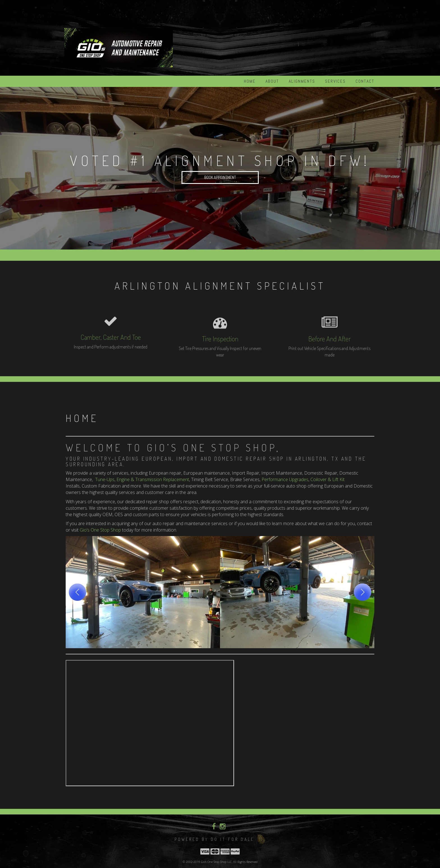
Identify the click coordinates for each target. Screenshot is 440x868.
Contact (365, 81)
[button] (143, 592)
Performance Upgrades (285, 479)
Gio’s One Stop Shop (100, 530)
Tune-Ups (105, 479)
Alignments (302, 81)
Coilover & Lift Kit (327, 479)
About (272, 81)
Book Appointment (220, 177)
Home (250, 81)
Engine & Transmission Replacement (153, 479)
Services (335, 81)
